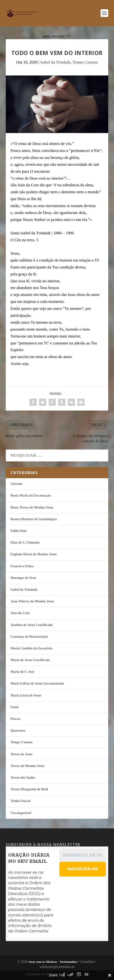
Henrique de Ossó (23, 578)
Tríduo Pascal (20, 801)
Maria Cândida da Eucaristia (31, 648)
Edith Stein (19, 531)
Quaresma (18, 731)
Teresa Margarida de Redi (29, 789)
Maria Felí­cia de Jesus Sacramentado (37, 683)
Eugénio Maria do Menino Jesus (34, 554)
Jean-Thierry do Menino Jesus (32, 601)
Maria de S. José (22, 672)
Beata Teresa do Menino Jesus (32, 507)
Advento (17, 484)
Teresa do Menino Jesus (28, 766)
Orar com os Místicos (43, 962)
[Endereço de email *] (83, 855)
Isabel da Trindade (56, 62)
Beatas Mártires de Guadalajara (34, 519)
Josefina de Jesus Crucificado (32, 625)
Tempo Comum (85, 62)
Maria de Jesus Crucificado (30, 660)
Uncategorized (21, 813)
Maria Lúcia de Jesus (26, 695)
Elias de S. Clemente (25, 543)
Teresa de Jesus (22, 754)
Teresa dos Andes (23, 778)
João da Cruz (20, 613)
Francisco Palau (22, 566)
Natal (14, 707)
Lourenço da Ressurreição (29, 637)
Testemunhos (68, 962)
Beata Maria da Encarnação (31, 495)
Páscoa (15, 719)
